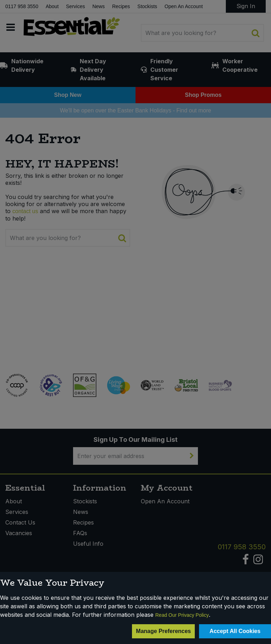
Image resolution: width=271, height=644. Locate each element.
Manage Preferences (163, 631)
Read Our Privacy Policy (182, 615)
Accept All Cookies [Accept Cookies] (235, 631)
